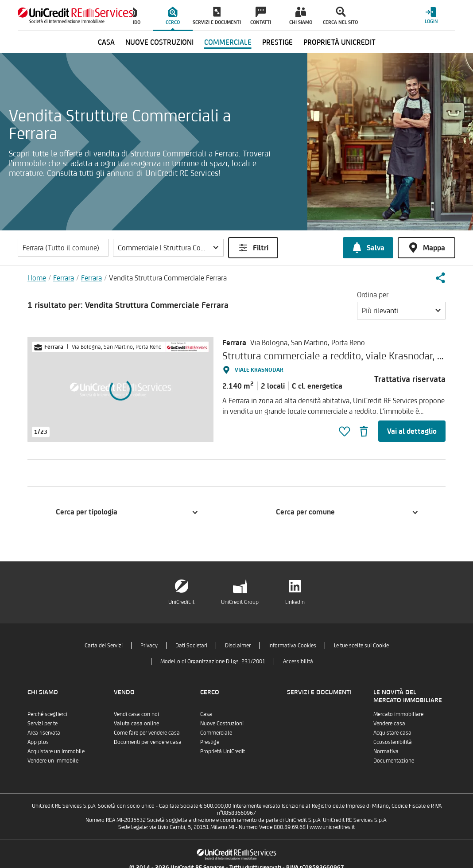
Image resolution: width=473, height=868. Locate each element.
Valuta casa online (136, 723)
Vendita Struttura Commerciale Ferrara (168, 278)
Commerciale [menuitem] (228, 42)
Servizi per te (43, 723)
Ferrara (64, 278)
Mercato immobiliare (398, 714)
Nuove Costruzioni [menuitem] (159, 42)
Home (37, 278)
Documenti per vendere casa (148, 742)
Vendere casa (389, 723)
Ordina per (373, 295)
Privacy (149, 645)
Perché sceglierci (47, 714)
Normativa (386, 751)
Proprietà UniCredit (223, 751)
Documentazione (394, 761)
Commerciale (216, 733)
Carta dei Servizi (104, 645)
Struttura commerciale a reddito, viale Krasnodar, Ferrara (345, 356)
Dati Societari (191, 645)
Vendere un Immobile (53, 761)
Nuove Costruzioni (222, 723)
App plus (38, 742)
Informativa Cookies (292, 645)
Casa (206, 714)
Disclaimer (238, 645)
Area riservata (44, 733)
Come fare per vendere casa (147, 733)
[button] (168, 248)
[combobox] (401, 311)
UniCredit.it (181, 602)
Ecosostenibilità (393, 742)
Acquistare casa (392, 733)
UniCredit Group (240, 602)
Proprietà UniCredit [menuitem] (339, 42)
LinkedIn (295, 602)
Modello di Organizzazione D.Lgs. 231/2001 (213, 661)
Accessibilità (298, 661)
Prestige (210, 742)
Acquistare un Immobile (56, 751)
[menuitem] (173, 16)
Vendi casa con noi (136, 714)
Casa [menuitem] (106, 42)
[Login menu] (431, 15)
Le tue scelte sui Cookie (361, 645)
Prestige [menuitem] (277, 42)
